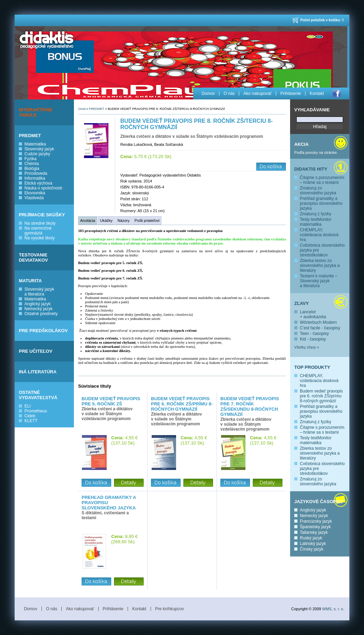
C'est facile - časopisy (320, 328)
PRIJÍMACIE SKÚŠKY (42, 215)
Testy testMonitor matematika (316, 222)
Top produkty (312, 367)
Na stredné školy (40, 223)
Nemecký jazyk (39, 309)
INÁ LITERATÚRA (38, 372)
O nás (229, 94)
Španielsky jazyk (315, 527)
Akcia (301, 144)
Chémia (32, 164)
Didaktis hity (311, 169)
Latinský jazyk (313, 544)
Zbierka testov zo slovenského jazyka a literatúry (320, 266)
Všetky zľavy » (307, 347)
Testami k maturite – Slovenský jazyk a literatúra (318, 281)
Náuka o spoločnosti (43, 188)
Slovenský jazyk (39, 149)
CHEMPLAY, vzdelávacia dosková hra (319, 235)
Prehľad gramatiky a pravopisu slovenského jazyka (321, 203)
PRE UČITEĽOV (36, 351)
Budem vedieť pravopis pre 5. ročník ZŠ (111, 401)
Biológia (32, 169)
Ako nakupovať (257, 94)
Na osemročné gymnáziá (38, 231)
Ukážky (106, 221)
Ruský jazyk (311, 538)
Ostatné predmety (41, 314)
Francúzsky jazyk (316, 521)
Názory (124, 221)
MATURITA (30, 281)
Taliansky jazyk (314, 532)
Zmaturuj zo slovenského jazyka (318, 190)
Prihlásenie (291, 94)
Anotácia (88, 221)
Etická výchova (38, 183)
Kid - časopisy (313, 339)
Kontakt (317, 94)
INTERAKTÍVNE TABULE (36, 112)
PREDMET (30, 136)
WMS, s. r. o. (333, 609)
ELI (28, 406)
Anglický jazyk (37, 304)
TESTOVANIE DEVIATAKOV (33, 257)
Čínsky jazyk (312, 549)
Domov (208, 94)
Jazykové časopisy (319, 502)
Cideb (30, 416)
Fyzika (31, 159)
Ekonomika (35, 193)
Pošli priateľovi (147, 221)
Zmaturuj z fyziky (316, 214)
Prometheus (36, 411)
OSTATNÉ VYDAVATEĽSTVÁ (38, 395)
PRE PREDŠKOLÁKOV (43, 331)
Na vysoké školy (40, 238)
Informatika (35, 178)
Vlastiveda (34, 198)
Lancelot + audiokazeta (313, 314)
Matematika (35, 144)
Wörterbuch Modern (318, 322)
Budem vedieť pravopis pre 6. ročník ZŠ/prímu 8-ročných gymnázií (321, 396)
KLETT (31, 421)
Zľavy (302, 303)
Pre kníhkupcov (170, 609)
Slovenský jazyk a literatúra (39, 292)
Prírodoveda (36, 173)
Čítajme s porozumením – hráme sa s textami (322, 180)
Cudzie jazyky (37, 154)
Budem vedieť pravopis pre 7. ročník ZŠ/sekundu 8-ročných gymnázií (250, 406)
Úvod (82, 109)
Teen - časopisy (314, 334)
